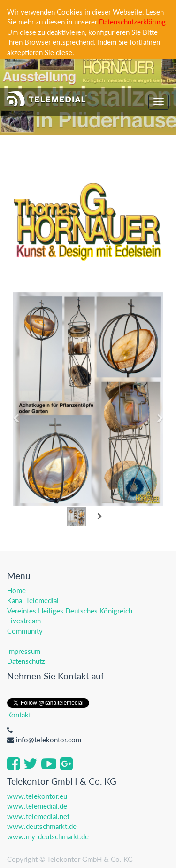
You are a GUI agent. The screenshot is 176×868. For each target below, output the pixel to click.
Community (25, 631)
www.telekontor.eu (37, 796)
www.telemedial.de (37, 806)
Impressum (24, 651)
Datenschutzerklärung (132, 22)
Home (16, 590)
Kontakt (19, 715)
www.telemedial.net (38, 816)
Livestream (24, 621)
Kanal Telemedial (33, 600)
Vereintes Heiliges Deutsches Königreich (70, 611)
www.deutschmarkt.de (42, 826)
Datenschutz (26, 661)
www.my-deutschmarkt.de (48, 836)
